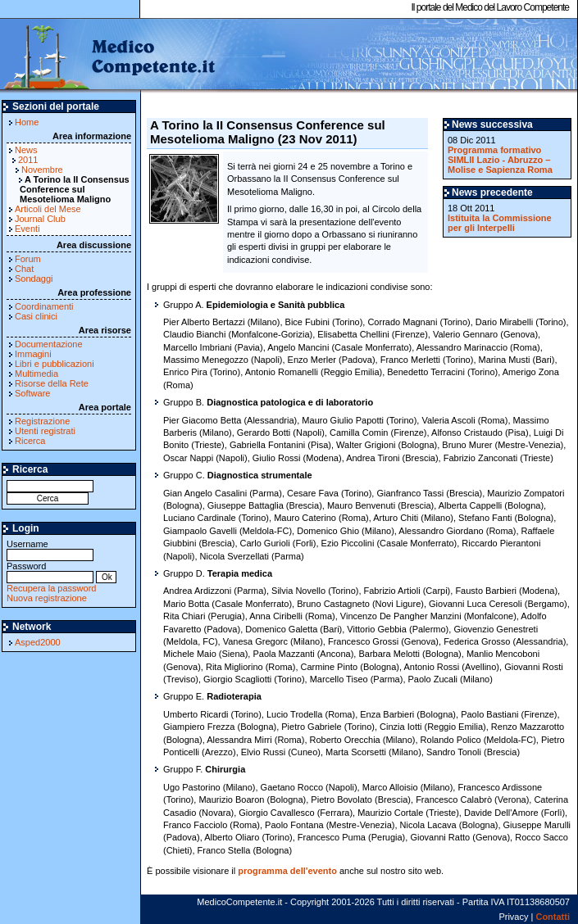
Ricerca (30, 441)
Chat (24, 269)
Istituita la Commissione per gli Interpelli (500, 223)
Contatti (553, 917)
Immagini (33, 354)
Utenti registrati (45, 431)
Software (32, 393)
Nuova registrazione (47, 598)
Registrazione (42, 421)
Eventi (27, 229)
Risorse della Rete (52, 383)
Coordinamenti (44, 306)
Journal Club (40, 219)
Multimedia (36, 374)
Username (50, 549)
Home (27, 122)
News (26, 150)
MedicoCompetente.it (109, 56)
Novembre (42, 170)
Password (50, 571)
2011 (28, 160)
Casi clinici (36, 316)
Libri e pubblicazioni (55, 364)
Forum (28, 259)
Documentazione (49, 344)
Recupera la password (51, 588)
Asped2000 (38, 642)
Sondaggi (34, 279)
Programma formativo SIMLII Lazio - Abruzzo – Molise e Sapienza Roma (500, 160)
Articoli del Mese (48, 209)
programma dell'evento (287, 871)
